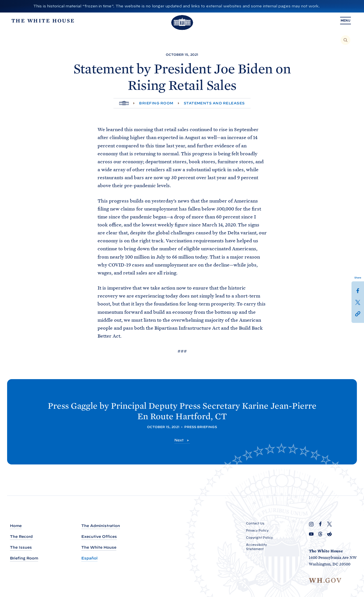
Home (16, 526)
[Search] (346, 40)
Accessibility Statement (256, 547)
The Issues (21, 547)
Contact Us (255, 523)
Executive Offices (99, 537)
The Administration (101, 526)
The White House (99, 547)
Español (89, 558)
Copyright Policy (259, 538)
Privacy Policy (257, 530)
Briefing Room (156, 103)
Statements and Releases (214, 103)
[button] (358, 313)
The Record (21, 537)
